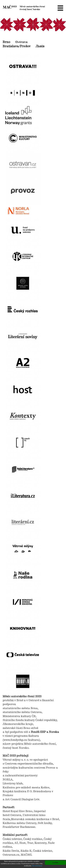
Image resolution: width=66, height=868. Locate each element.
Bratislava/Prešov (17, 46)
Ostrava (21, 42)
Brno (6, 42)
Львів (40, 46)
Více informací (37, 866)
